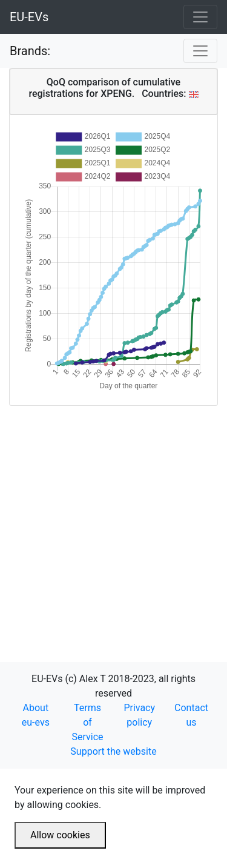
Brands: (30, 51)
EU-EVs (29, 17)
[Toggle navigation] (200, 17)
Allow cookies (60, 835)
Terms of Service (88, 722)
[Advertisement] (113, 519)
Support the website (113, 751)
